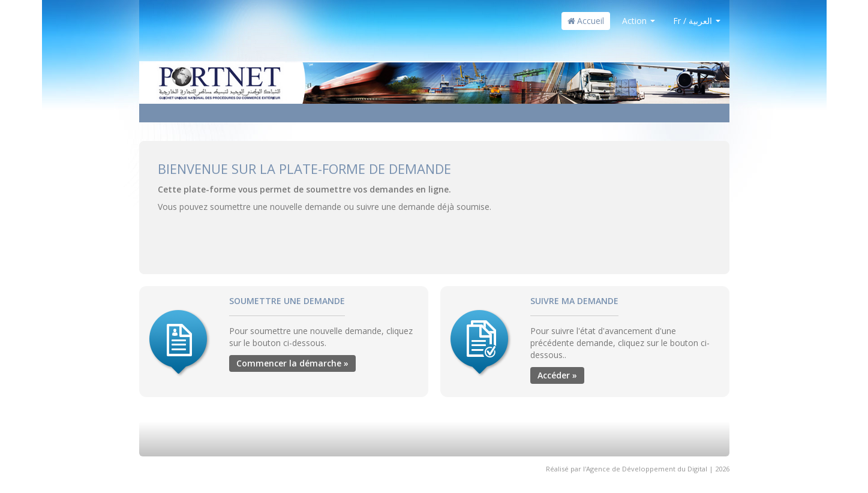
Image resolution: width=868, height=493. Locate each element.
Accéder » (557, 375)
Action (639, 21)
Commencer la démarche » (292, 363)
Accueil (586, 21)
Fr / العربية (697, 21)
